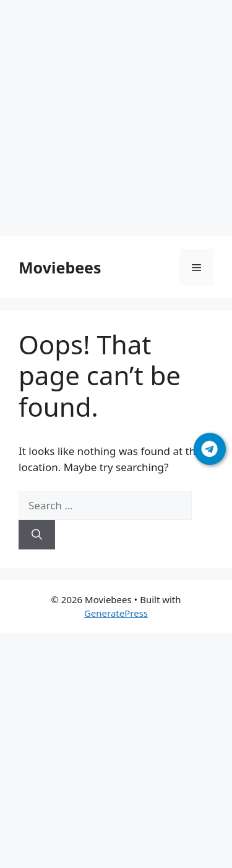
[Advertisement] (116, 121)
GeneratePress (116, 613)
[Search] (37, 535)
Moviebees (60, 267)
